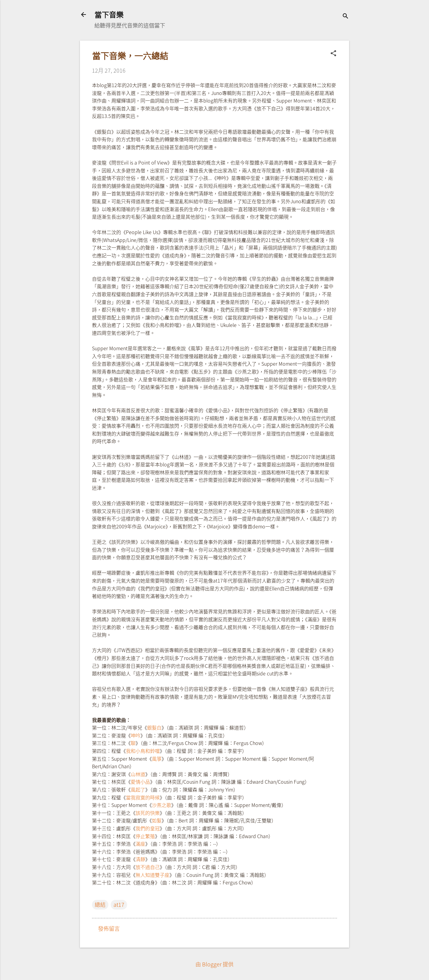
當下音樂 (109, 15)
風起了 (138, 789)
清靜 (140, 859)
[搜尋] (345, 16)
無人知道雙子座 (152, 875)
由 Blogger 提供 (214, 964)
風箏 (157, 759)
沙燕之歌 (162, 805)
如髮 (157, 820)
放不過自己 (148, 867)
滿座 (140, 844)
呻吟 (136, 735)
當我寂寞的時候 (143, 797)
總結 (100, 905)
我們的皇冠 (148, 828)
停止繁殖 (145, 836)
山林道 (138, 774)
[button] (333, 54)
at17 (119, 905)
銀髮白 (154, 727)
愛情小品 (140, 782)
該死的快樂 (148, 813)
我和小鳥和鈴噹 (143, 751)
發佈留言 (109, 928)
